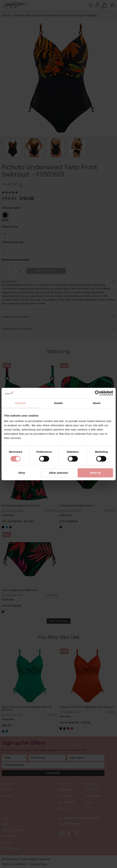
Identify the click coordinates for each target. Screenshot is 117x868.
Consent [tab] (20, 403)
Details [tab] (59, 403)
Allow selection (58, 473)
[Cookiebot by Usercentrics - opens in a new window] (97, 393)
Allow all (95, 473)
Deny (22, 473)
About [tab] (97, 403)
